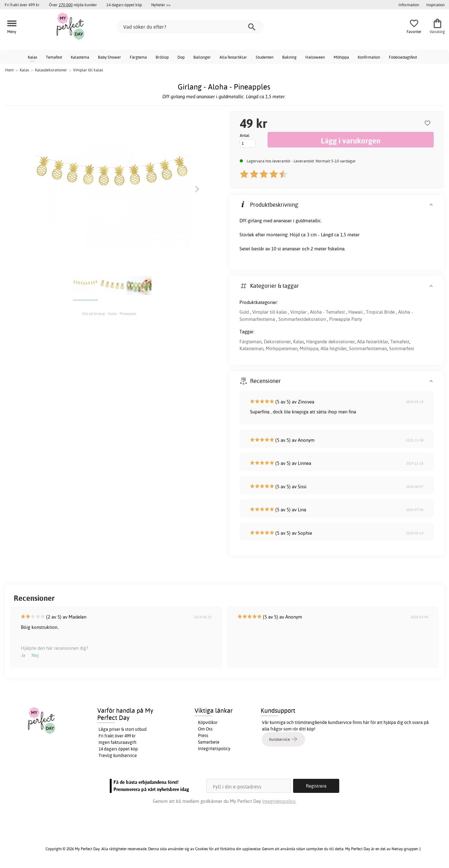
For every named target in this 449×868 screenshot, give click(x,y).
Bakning (289, 57)
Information (409, 5)
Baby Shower (109, 57)
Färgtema (138, 57)
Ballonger (202, 57)
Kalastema (80, 57)
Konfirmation (369, 57)
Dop (181, 57)
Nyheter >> (161, 5)
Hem (9, 70)
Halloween (315, 57)
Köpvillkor (208, 722)
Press (203, 735)
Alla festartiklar (233, 57)
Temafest (54, 57)
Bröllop (162, 57)
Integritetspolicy (214, 749)
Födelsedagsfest (403, 57)
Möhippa (341, 57)
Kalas (32, 57)
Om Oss (205, 729)
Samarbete (209, 742)
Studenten (265, 57)
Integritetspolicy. (279, 801)
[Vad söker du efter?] (190, 27)
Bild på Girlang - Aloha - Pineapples (109, 314)
